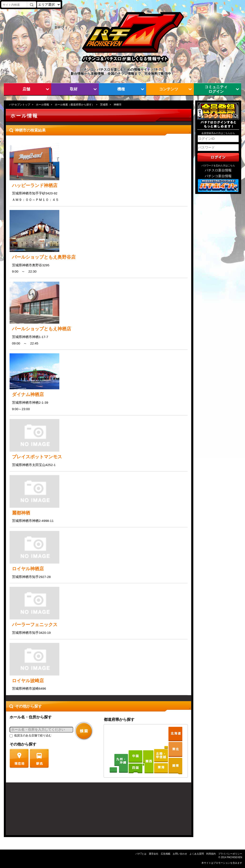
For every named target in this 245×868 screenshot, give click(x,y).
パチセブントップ (20, 105)
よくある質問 (197, 854)
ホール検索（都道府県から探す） (75, 105)
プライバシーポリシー (230, 854)
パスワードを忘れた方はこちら (218, 166)
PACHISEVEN (234, 857)
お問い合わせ (180, 854)
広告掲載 (166, 854)
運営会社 (154, 854)
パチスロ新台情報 (218, 170)
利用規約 (211, 854)
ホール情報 (42, 105)
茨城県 (104, 105)
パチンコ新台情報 (218, 176)
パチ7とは (141, 854)
